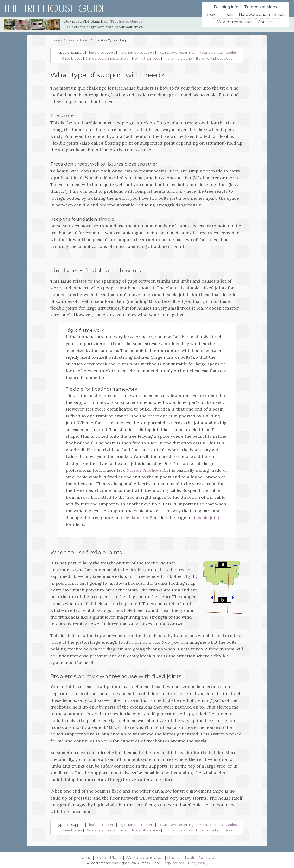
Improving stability (178, 58)
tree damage (134, 518)
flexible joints (208, 518)
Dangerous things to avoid (107, 58)
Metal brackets (210, 53)
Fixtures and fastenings (176, 53)
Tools (228, 15)
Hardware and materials (262, 15)
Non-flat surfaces (146, 58)
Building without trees (214, 58)
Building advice (75, 40)
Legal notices (173, 863)
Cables (231, 53)
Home (55, 40)
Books (211, 15)
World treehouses (235, 22)
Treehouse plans (260, 7)
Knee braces (72, 58)
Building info (226, 7)
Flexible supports (101, 53)
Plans (116, 857)
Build (101, 857)
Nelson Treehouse (145, 470)
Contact (266, 22)
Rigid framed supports (136, 53)
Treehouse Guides (126, 21)
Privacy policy (197, 863)
